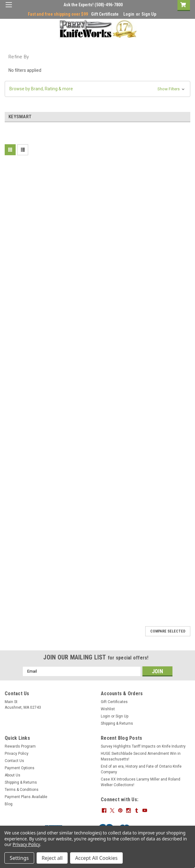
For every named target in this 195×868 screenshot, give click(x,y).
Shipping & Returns (117, 723)
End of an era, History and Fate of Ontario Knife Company (141, 769)
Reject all (52, 858)
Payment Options (20, 768)
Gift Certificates (114, 702)
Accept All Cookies (96, 858)
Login (129, 14)
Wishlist (108, 709)
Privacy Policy (17, 754)
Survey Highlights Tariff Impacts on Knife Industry (143, 746)
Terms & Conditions (22, 790)
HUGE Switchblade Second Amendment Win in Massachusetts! (141, 756)
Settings (19, 858)
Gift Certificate (105, 14)
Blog (9, 804)
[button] (97, 89)
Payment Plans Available (26, 797)
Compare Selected (168, 631)
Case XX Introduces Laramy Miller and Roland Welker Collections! (141, 782)
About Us (13, 775)
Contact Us (14, 761)
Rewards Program (20, 746)
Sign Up (149, 14)
